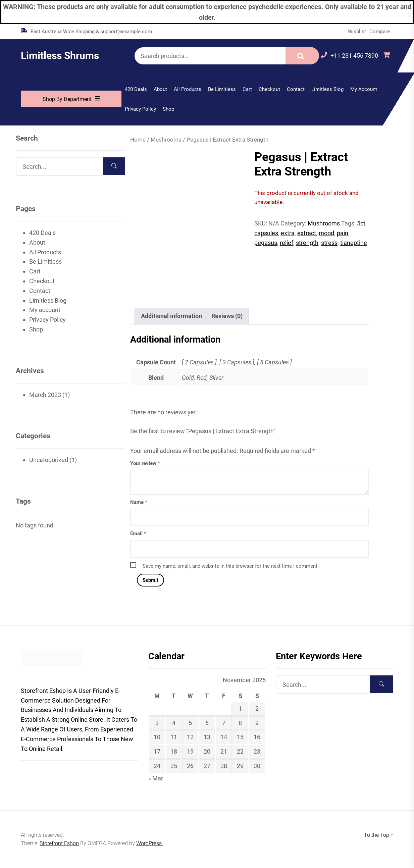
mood (326, 233)
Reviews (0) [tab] (227, 316)
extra (288, 233)
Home (138, 140)
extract (307, 233)
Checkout (269, 89)
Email (138, 533)
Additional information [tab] (171, 316)
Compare (380, 32)
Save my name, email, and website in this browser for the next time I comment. (231, 566)
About (160, 89)
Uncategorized (49, 460)
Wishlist (357, 32)
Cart (247, 89)
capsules (266, 233)
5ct (361, 223)
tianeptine (354, 243)
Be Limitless (222, 89)
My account (364, 89)
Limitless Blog (327, 89)
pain (343, 233)
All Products (188, 89)
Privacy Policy (140, 109)
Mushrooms (166, 140)
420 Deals (136, 89)
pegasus (266, 243)
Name (139, 502)
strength (307, 243)
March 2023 (45, 395)
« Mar (156, 778)
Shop (168, 109)
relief (287, 243)
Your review (145, 463)
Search (302, 56)
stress (329, 243)
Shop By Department (71, 99)
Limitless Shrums (60, 56)
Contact (296, 89)
